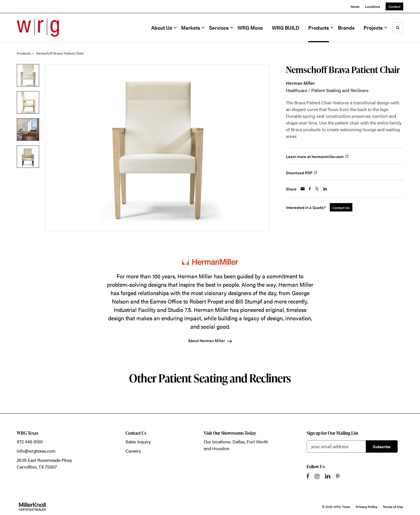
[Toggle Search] (398, 28)
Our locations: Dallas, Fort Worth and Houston (236, 445)
